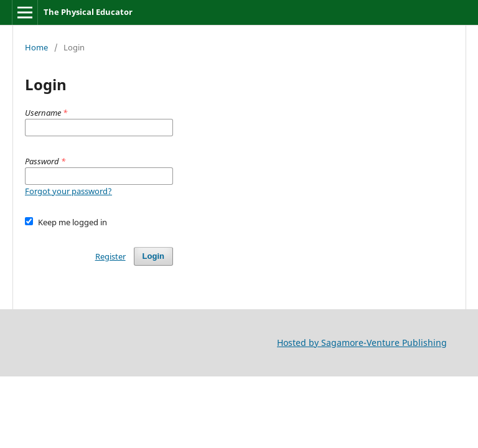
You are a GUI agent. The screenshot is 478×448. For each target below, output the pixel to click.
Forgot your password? (68, 191)
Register (110, 256)
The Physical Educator (88, 12)
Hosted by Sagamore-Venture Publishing (362, 343)
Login (153, 256)
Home (36, 47)
